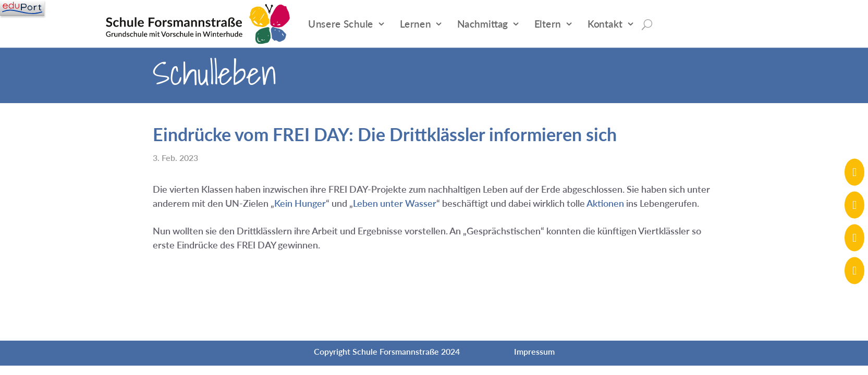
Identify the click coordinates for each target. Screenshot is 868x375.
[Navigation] (22, 8)
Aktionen (605, 203)
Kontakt (605, 24)
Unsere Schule (341, 24)
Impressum (534, 351)
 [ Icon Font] (854, 172)
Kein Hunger (300, 203)
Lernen (415, 24)
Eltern (548, 24)
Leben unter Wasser (395, 203)
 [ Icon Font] (854, 238)
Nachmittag (482, 24)
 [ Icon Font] (854, 205)
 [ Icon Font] (854, 271)
